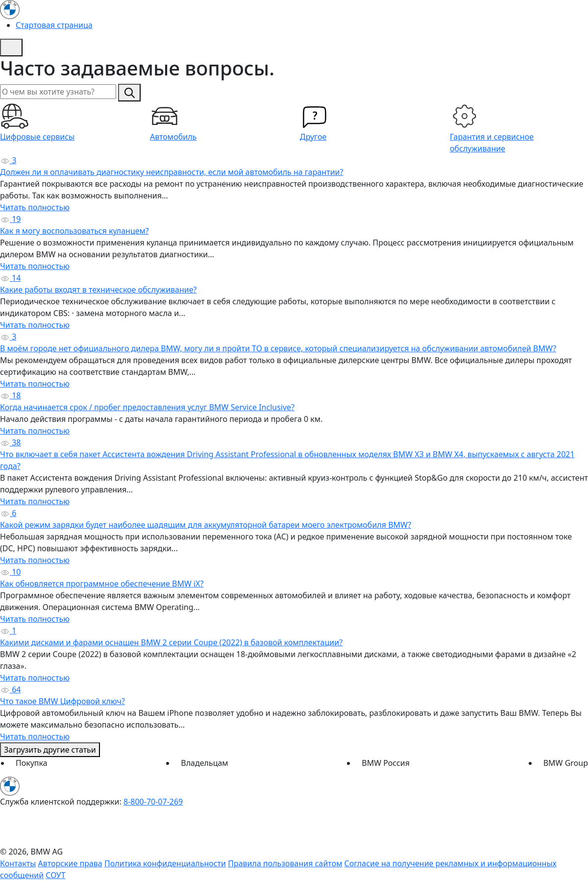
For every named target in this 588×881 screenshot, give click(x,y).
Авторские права (70, 863)
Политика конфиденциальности (165, 863)
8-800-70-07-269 (153, 802)
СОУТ (55, 875)
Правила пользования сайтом (285, 863)
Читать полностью (35, 207)
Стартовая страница (54, 25)
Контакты (18, 863)
